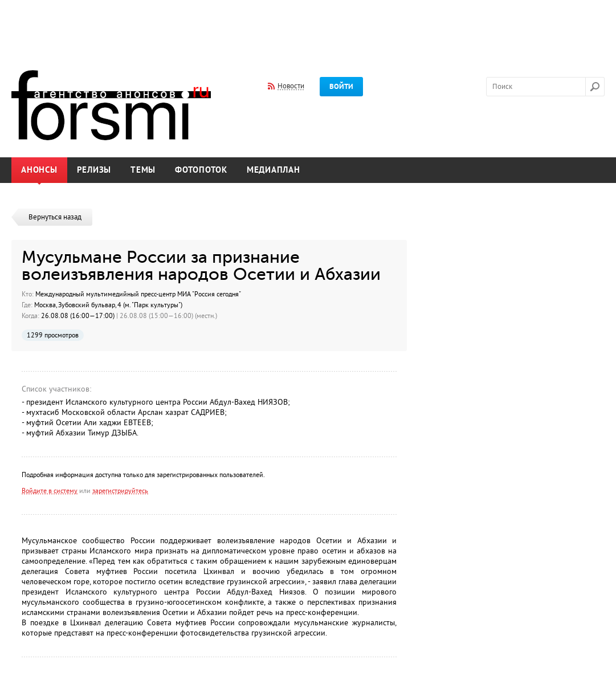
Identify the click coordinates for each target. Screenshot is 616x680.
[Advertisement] (308, 27)
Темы (143, 170)
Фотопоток (201, 170)
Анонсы (39, 170)
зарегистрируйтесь (120, 491)
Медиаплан (274, 170)
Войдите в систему (50, 491)
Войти (341, 87)
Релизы (94, 170)
